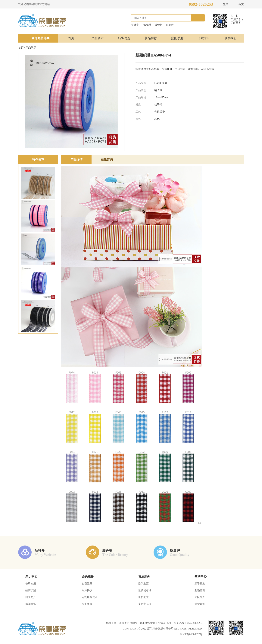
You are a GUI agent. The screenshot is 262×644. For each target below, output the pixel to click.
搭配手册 (177, 38)
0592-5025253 (201, 4)
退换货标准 (145, 590)
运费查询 (200, 604)
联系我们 (230, 38)
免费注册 (87, 584)
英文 (241, 4)
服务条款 (87, 604)
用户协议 (87, 590)
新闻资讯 (31, 604)
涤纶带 (147, 25)
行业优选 (124, 38)
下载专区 (204, 38)
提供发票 (143, 584)
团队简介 (31, 597)
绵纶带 (159, 25)
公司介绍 (31, 584)
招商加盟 (31, 590)
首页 (71, 38)
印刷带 (170, 25)
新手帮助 (200, 584)
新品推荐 (151, 38)
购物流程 (200, 590)
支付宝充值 (145, 604)
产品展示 (98, 38)
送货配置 (143, 597)
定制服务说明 (90, 597)
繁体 (226, 4)
